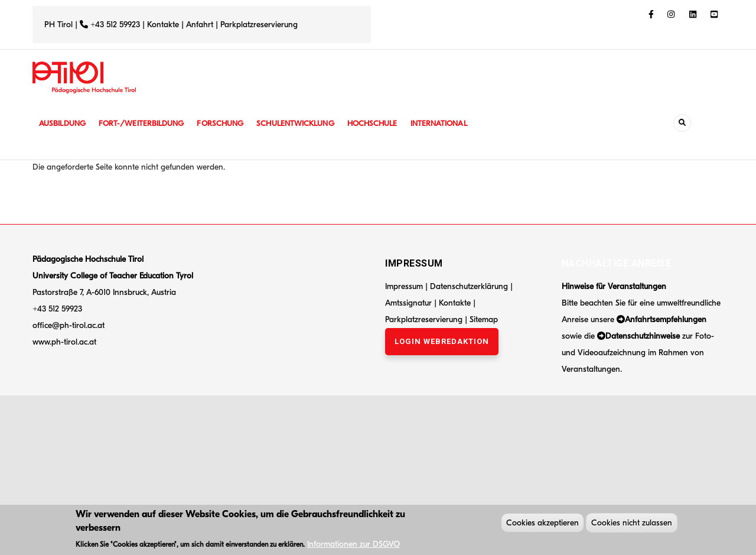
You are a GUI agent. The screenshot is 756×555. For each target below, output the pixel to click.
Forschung (229, 123)
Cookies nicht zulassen (632, 525)
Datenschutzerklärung (469, 286)
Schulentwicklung (307, 123)
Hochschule (387, 123)
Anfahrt (201, 25)
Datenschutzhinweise (643, 336)
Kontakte (163, 25)
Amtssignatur (410, 303)
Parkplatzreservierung (259, 25)
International (456, 123)
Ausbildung (63, 123)
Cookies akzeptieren (542, 525)
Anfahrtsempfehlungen (666, 319)
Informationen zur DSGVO (353, 546)
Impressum (404, 286)
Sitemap (484, 319)
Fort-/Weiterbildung (146, 123)
